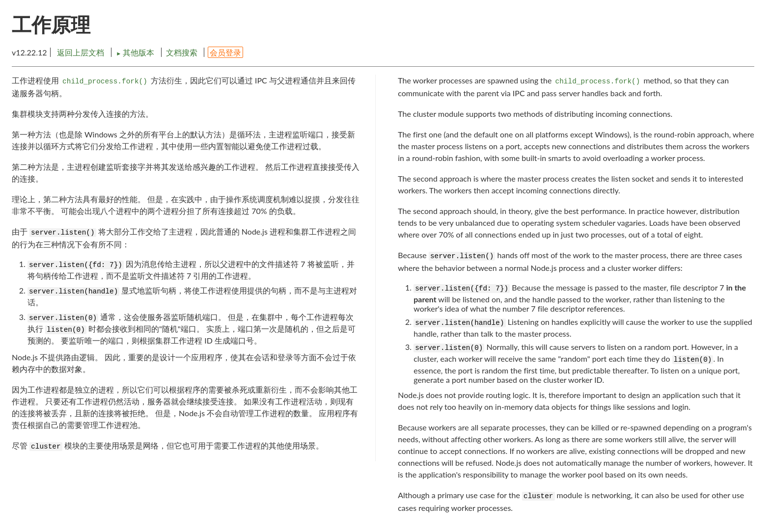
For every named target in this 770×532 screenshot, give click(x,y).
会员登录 (225, 52)
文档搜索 (182, 52)
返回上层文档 (81, 52)
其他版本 (136, 52)
